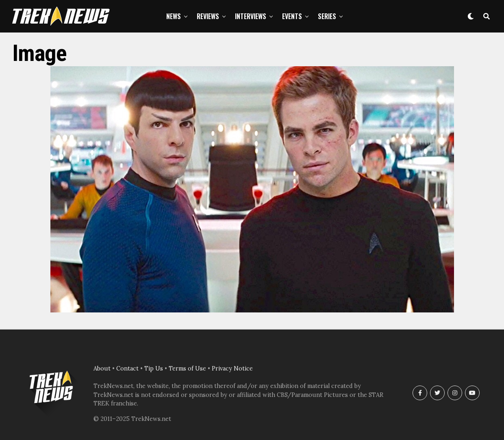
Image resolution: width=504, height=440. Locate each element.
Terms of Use (187, 368)
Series (327, 16)
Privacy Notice (232, 368)
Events (292, 16)
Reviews (208, 16)
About (102, 368)
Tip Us (154, 368)
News (174, 16)
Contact (127, 368)
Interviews (251, 16)
